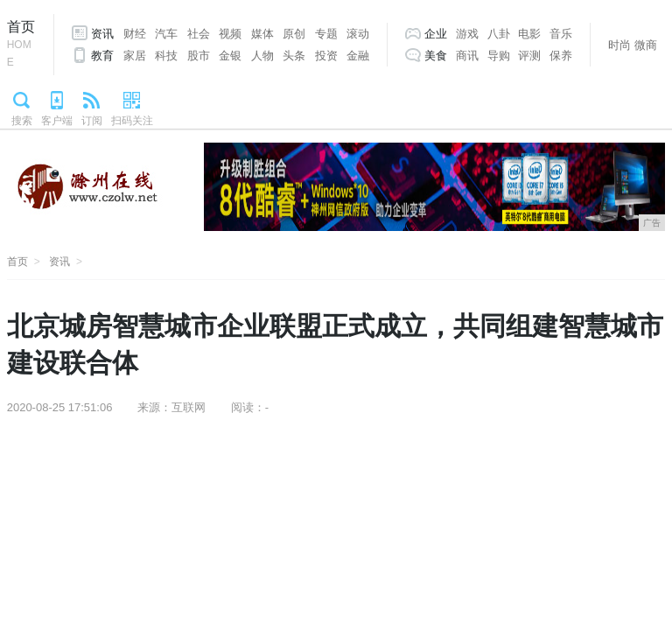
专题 (326, 34)
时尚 (619, 45)
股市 (199, 56)
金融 (358, 56)
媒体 (262, 34)
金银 (230, 56)
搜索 (22, 121)
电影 (529, 34)
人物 (262, 56)
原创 (294, 34)
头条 (294, 56)
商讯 (467, 56)
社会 (199, 34)
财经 (135, 34)
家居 (135, 56)
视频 (230, 34)
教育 (102, 56)
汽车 (166, 34)
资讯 (102, 34)
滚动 (358, 34)
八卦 (499, 34)
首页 (21, 45)
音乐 (561, 34)
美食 (436, 56)
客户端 (57, 121)
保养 (561, 56)
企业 (436, 34)
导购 (499, 56)
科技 (166, 56)
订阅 (92, 121)
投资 (326, 56)
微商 (646, 45)
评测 (529, 56)
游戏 (467, 34)
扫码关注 (132, 121)
